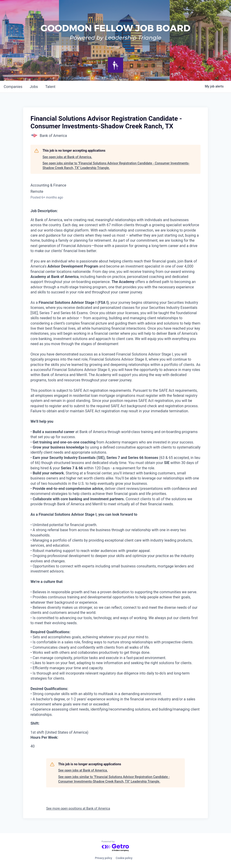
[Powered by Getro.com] (115, 846)
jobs (34, 87)
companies (13, 87)
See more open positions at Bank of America (78, 808)
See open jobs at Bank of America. (67, 157)
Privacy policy (103, 858)
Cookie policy (124, 858)
